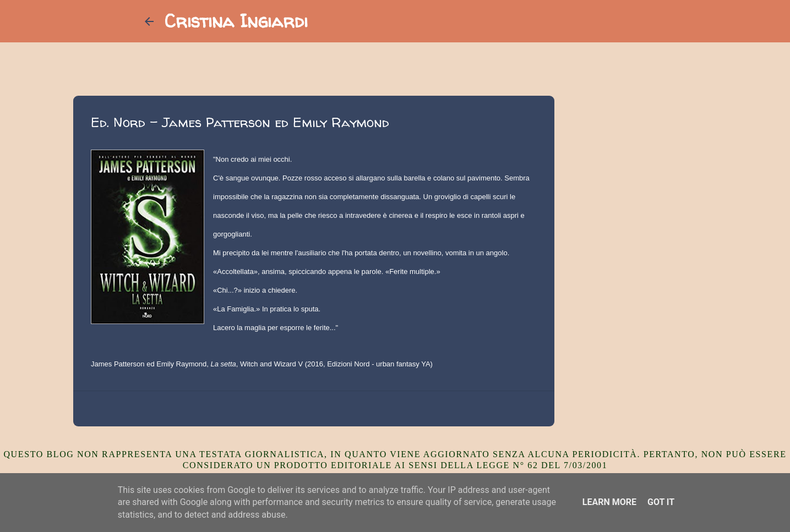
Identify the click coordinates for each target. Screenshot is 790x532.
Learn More (609, 502)
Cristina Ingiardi (236, 21)
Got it (661, 502)
